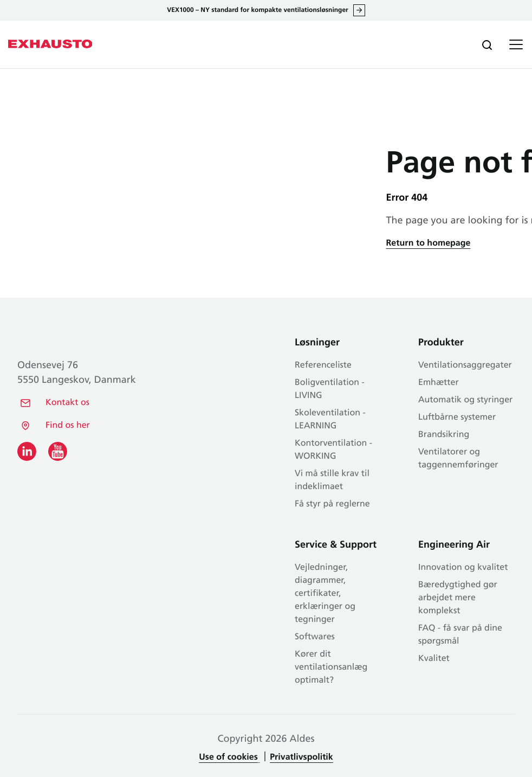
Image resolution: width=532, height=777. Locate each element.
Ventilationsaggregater (465, 365)
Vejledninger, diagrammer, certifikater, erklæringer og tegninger (325, 594)
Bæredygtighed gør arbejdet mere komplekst (458, 598)
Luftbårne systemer (457, 418)
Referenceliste (323, 365)
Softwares (315, 637)
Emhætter (439, 383)
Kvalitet (434, 659)
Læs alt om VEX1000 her (359, 10)
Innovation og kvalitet (463, 568)
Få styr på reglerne (332, 504)
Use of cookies (228, 757)
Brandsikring (444, 435)
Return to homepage (429, 243)
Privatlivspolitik (301, 757)
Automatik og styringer (465, 400)
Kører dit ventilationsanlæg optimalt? (331, 667)
